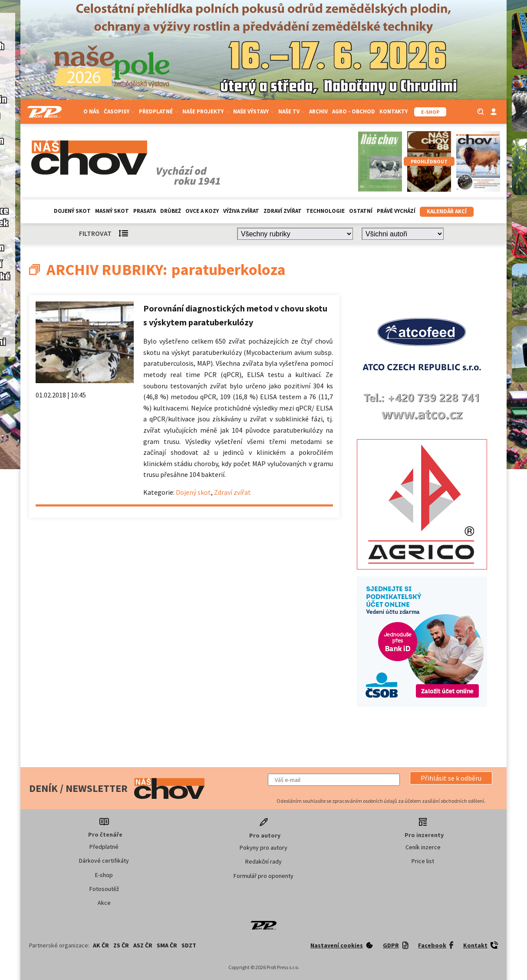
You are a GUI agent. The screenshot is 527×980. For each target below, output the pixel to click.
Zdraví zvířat (283, 211)
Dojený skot (72, 211)
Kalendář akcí (447, 211)
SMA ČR (167, 945)
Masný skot (112, 211)
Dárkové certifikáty (104, 861)
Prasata (145, 211)
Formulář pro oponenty (263, 876)
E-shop (104, 875)
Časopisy (119, 111)
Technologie (325, 211)
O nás (91, 111)
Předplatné (158, 111)
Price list (423, 861)
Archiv (318, 111)
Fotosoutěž (104, 889)
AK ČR (101, 945)
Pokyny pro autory (263, 848)
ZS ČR (121, 945)
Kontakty (394, 111)
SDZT (189, 945)
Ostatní (361, 211)
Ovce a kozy (202, 211)
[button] (451, 778)
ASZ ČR (143, 945)
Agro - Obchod (354, 111)
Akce (104, 903)
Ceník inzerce (423, 847)
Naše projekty (206, 111)
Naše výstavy (254, 111)
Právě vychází (396, 211)
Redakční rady (263, 861)
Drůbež (171, 211)
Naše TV (291, 111)
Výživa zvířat (241, 211)
